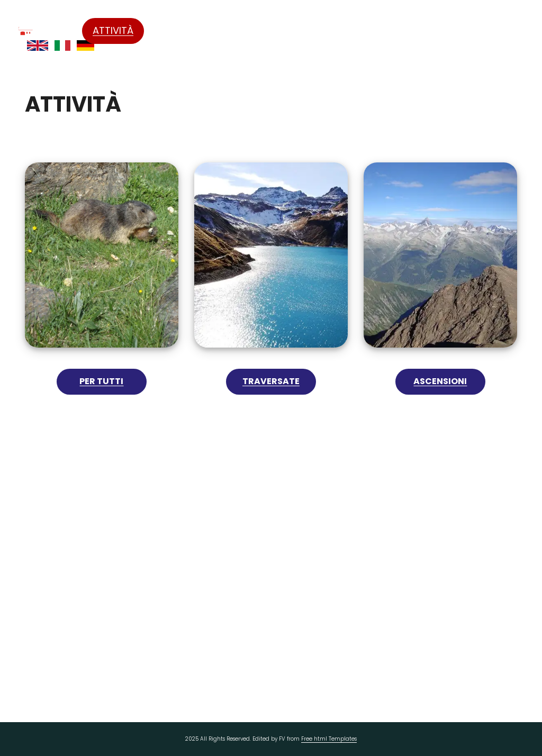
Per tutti (101, 381)
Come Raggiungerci (318, 31)
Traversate (271, 381)
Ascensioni (440, 381)
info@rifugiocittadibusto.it (284, 615)
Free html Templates (329, 739)
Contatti (499, 30)
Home (58, 30)
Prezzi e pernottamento (415, 31)
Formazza (179, 30)
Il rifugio (243, 31)
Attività (113, 30)
